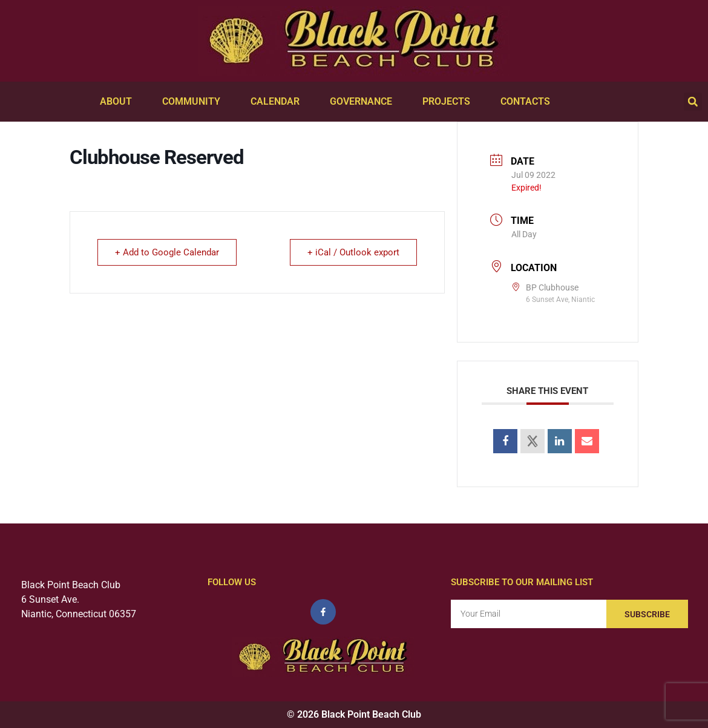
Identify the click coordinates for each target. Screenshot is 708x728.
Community (194, 102)
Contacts (528, 102)
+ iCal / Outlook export (353, 252)
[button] (693, 102)
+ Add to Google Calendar (167, 252)
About (119, 102)
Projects (449, 102)
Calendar (278, 102)
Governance (364, 102)
